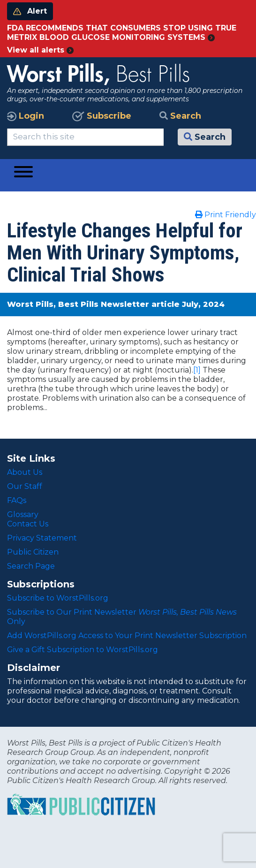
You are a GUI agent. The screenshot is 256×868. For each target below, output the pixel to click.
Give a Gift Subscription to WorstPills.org (83, 650)
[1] (197, 370)
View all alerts (40, 50)
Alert (30, 11)
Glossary (23, 514)
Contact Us (28, 524)
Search (180, 116)
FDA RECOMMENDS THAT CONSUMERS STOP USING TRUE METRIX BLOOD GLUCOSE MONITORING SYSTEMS (122, 33)
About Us (25, 472)
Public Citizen (33, 552)
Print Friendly (226, 215)
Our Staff (25, 486)
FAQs (17, 500)
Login (26, 116)
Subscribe (102, 116)
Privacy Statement (42, 538)
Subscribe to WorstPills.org (58, 598)
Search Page (31, 566)
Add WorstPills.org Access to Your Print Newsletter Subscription (127, 636)
